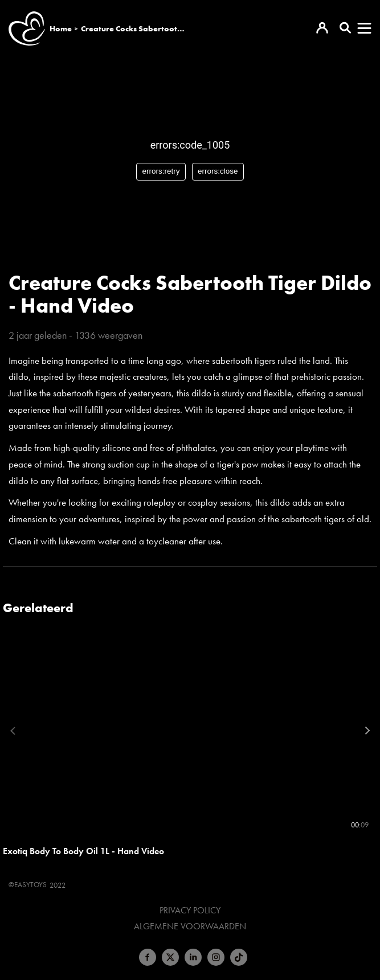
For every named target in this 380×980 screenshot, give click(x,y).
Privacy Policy (190, 911)
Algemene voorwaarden (190, 926)
